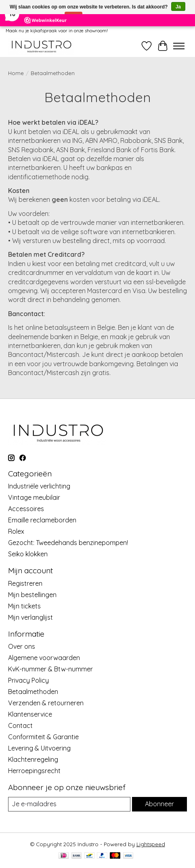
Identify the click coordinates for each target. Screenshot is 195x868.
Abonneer (159, 804)
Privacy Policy (28, 680)
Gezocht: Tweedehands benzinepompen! (68, 543)
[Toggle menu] (179, 46)
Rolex (16, 531)
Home (16, 73)
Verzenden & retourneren (46, 703)
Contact (20, 725)
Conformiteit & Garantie (43, 737)
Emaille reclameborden (42, 520)
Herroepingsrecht (34, 771)
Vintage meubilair (34, 497)
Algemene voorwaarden (44, 658)
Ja (178, 7)
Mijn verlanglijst (30, 617)
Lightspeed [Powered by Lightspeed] (151, 844)
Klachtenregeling (33, 759)
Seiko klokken (28, 554)
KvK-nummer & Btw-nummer (50, 669)
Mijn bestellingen (32, 595)
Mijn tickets (24, 606)
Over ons (22, 646)
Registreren (25, 583)
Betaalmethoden (33, 692)
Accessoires (26, 509)
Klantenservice (30, 714)
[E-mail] (69, 804)
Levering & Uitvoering (39, 748)
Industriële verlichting (39, 486)
